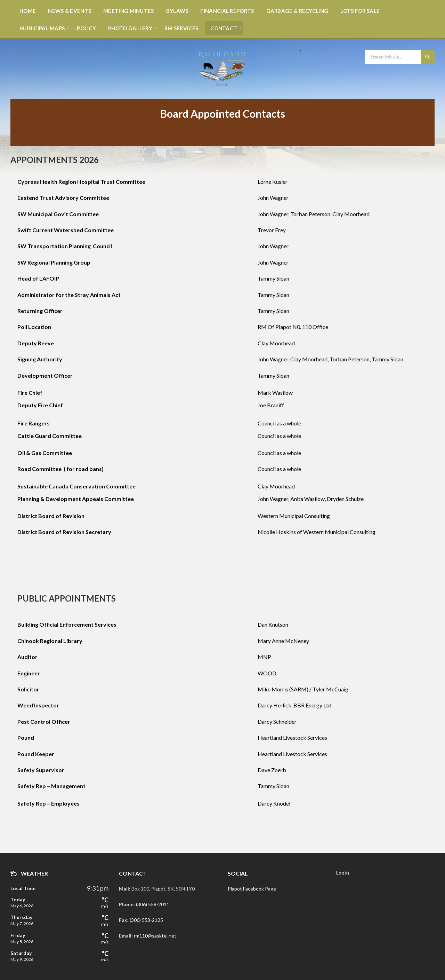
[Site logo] (222, 85)
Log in (343, 873)
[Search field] (400, 57)
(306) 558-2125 (146, 920)
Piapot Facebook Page (252, 889)
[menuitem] (28, 10)
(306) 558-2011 (153, 904)
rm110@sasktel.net (155, 936)
